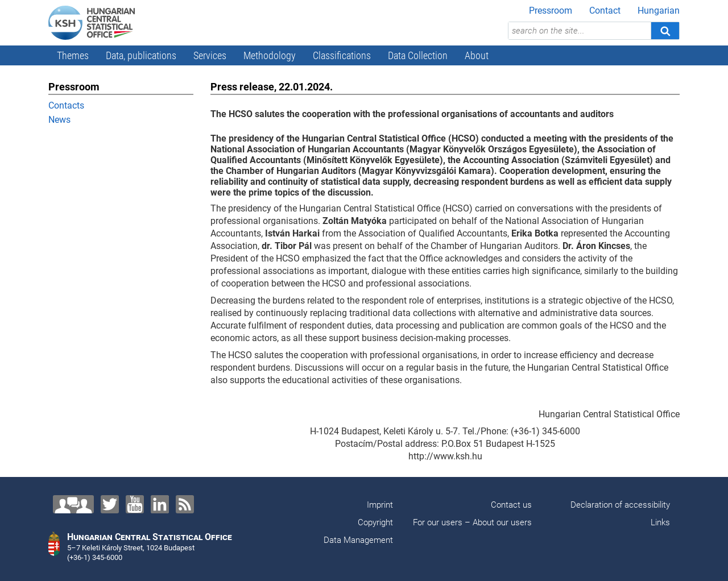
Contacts (66, 105)
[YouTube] (135, 504)
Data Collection (418, 55)
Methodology (270, 55)
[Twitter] (110, 504)
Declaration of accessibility (620, 505)
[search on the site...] (580, 31)
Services (210, 55)
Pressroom (551, 11)
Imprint (380, 505)
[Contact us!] (73, 504)
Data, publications (141, 55)
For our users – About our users (472, 522)
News (59, 120)
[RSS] (185, 504)
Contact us (511, 505)
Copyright (375, 522)
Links (660, 522)
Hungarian (659, 11)
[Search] (665, 31)
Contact (605, 11)
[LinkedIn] (160, 504)
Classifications (342, 55)
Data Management (358, 540)
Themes (73, 55)
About (477, 55)
